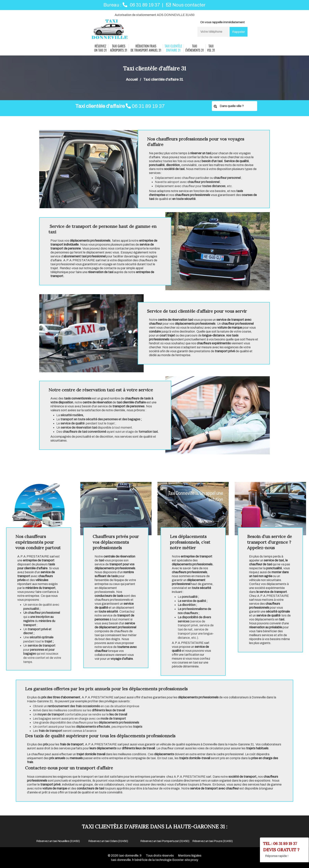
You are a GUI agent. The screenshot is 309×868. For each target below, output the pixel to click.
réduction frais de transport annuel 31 (146, 48)
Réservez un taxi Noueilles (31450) (58, 841)
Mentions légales (190, 856)
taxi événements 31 (195, 48)
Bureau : (132, 5)
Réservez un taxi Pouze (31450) (212, 841)
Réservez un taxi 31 (101, 48)
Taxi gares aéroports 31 (119, 48)
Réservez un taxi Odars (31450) (108, 841)
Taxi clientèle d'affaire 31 (173, 48)
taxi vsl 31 (211, 48)
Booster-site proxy (185, 860)
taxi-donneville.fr (130, 856)
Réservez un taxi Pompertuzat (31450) (165, 841)
